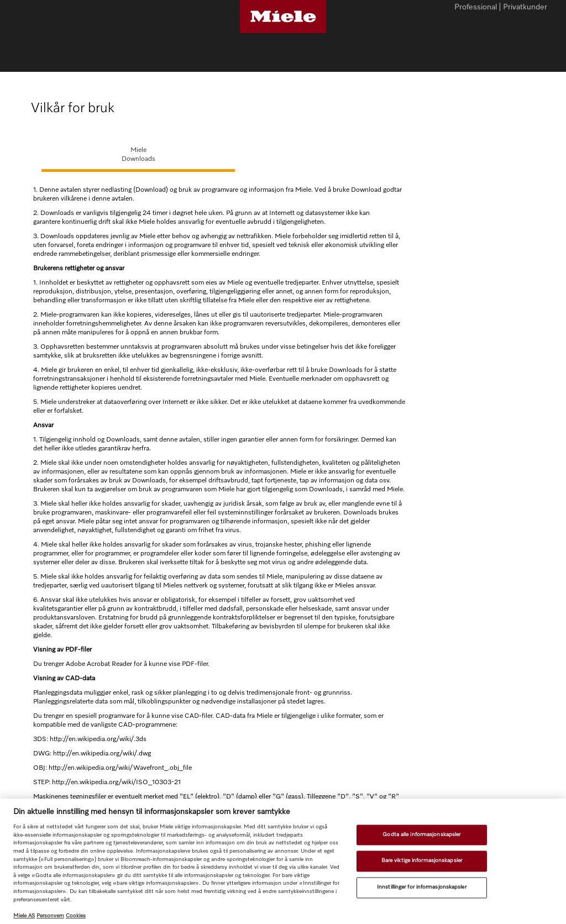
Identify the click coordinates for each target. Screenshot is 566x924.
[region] (283, 861)
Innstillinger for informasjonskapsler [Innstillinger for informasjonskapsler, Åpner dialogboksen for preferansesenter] (422, 887)
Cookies (76, 916)
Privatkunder (525, 8)
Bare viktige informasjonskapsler (422, 861)
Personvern (50, 916)
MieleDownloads (138, 155)
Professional (476, 8)
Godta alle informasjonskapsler (421, 834)
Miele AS (24, 916)
